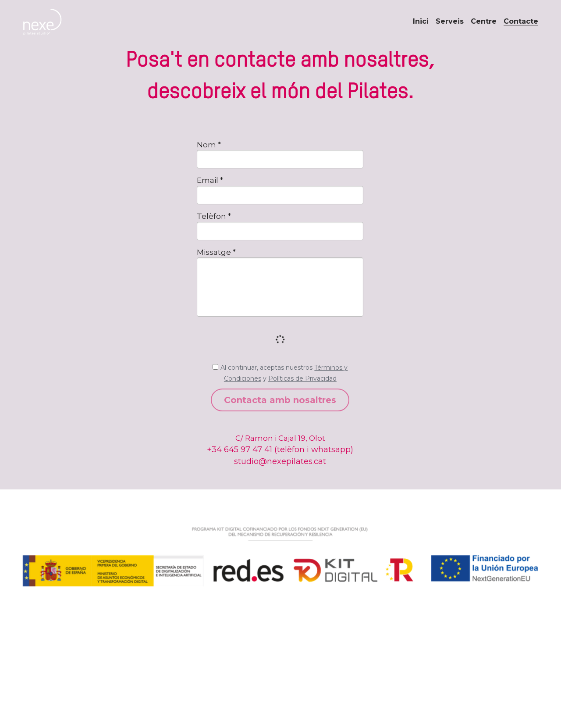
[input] (280, 159)
